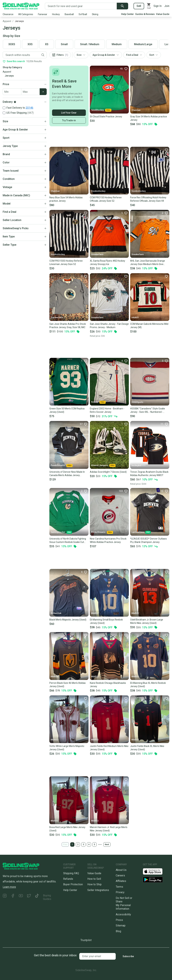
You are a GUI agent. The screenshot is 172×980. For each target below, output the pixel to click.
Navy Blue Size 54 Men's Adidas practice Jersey (66, 199)
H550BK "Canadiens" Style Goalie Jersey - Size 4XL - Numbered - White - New (148, 410)
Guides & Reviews (145, 14)
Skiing (95, 14)
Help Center (127, 14)
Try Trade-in (69, 120)
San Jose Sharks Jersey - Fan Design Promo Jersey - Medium (109, 326)
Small (64, 44)
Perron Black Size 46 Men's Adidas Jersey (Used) (68, 685)
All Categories (26, 14)
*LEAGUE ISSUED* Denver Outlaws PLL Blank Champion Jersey (148, 540)
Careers (120, 875)
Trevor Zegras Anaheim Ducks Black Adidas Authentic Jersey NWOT (149, 474)
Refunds (68, 879)
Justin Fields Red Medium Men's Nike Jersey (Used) (109, 748)
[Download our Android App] (156, 880)
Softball (83, 14)
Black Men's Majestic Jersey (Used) (68, 620)
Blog (118, 931)
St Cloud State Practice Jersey (106, 117)
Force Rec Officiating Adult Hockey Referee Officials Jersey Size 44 (148, 199)
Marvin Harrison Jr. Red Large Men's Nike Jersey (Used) (109, 829)
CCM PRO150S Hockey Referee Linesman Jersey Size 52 (66, 262)
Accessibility (123, 914)
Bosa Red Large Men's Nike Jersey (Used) (67, 829)
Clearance (8, 14)
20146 (29, 108)
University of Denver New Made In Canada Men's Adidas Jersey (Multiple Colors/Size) (67, 474)
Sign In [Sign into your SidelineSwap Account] (158, 6)
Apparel (7, 21)
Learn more (9, 887)
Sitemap (121, 926)
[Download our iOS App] (155, 871)
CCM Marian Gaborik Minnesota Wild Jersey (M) (149, 326)
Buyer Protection (73, 884)
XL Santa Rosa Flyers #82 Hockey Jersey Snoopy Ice (107, 262)
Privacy (120, 892)
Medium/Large (143, 44)
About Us (121, 870)
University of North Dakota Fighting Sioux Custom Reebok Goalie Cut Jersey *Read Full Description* (68, 541)
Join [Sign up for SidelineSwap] (167, 6)
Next (107, 844)
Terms (119, 887)
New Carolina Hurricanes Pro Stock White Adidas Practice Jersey (108, 540)
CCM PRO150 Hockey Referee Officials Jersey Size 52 (106, 199)
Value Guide (163, 14)
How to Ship (94, 884)
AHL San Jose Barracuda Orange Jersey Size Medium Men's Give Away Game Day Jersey (148, 263)
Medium (117, 44)
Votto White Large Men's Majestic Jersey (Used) (67, 748)
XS (47, 44)
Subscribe (128, 956)
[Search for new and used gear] (81, 6)
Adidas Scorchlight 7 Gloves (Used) (108, 472)
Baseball (69, 14)
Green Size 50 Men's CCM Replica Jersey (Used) (67, 410)
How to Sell (94, 879)
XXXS (12, 44)
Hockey (56, 14)
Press (119, 920)
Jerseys (19, 21)
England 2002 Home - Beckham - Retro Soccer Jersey (107, 410)
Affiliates (121, 881)
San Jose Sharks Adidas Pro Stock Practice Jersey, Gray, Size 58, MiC (68, 326)
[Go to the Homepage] (21, 6)
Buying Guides (47, 897)
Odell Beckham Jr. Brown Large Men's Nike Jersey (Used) (147, 621)
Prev (65, 844)
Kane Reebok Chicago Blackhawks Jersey (108, 685)
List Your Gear (69, 113)
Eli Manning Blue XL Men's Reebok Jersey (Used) (148, 685)
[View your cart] (149, 6)
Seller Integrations (98, 890)
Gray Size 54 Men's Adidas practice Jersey (149, 118)
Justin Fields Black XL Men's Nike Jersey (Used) (147, 748)
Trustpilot (86, 940)
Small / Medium (90, 44)
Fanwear (43, 14)
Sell (139, 6)
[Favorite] (124, 69)
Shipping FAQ (71, 873)
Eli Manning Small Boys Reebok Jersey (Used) (106, 621)
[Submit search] (122, 6)
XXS (30, 44)
